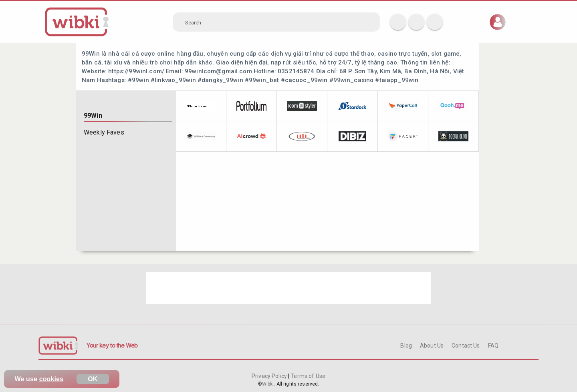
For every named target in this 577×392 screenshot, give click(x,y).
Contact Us (466, 346)
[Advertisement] (288, 288)
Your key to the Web (112, 345)
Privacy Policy (270, 376)
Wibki (268, 384)
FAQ (493, 346)
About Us (432, 346)
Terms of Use (307, 376)
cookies (51, 379)
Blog (406, 346)
